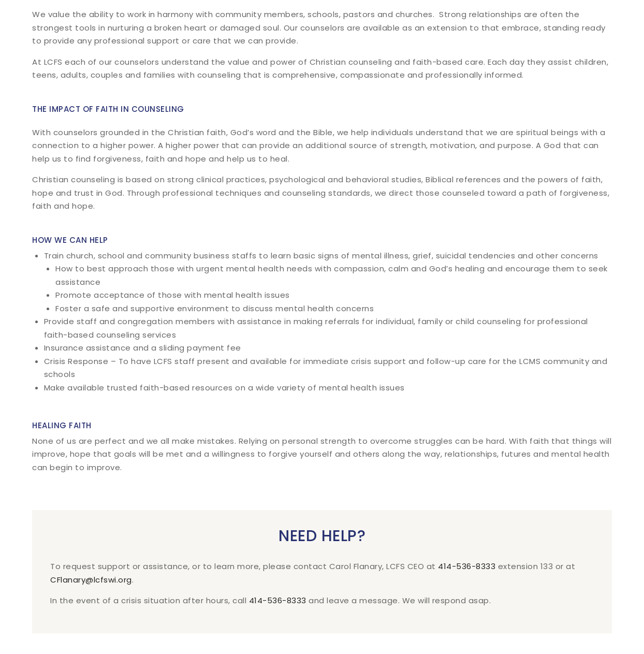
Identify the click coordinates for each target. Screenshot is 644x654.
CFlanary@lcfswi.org (91, 580)
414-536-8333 (467, 566)
